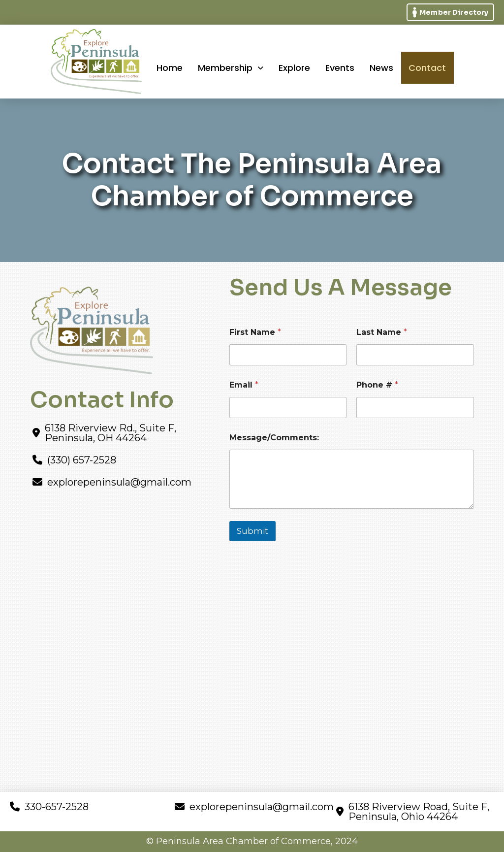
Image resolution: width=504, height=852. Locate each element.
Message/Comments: (274, 438)
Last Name (382, 332)
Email (244, 385)
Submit (252, 531)
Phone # (377, 385)
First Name (255, 332)
